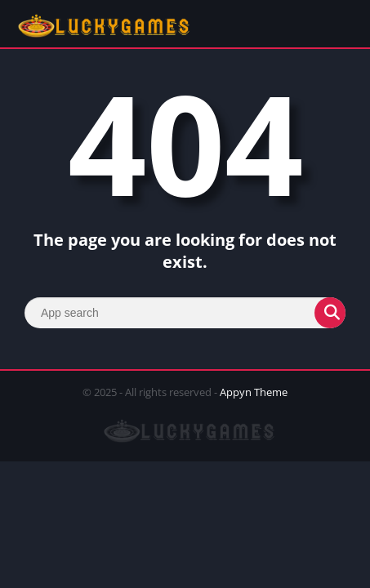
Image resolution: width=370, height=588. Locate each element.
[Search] (185, 313)
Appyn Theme (254, 392)
